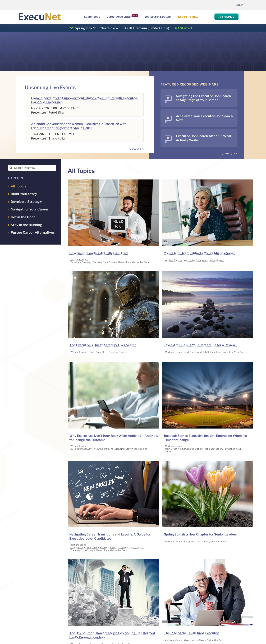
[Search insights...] (32, 168)
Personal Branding (119, 352)
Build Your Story (99, 352)
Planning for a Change (105, 262)
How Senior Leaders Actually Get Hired (98, 253)
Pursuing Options (194, 449)
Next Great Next (193, 352)
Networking (125, 262)
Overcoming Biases (213, 260)
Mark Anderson (174, 352)
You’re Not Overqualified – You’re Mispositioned (200, 253)
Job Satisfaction (212, 352)
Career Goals (136, 547)
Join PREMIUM (226, 17)
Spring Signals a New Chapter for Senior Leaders (200, 534)
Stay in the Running (137, 449)
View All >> (137, 149)
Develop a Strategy (81, 262)
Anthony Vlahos (174, 640)
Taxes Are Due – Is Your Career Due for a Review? (201, 345)
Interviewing (96, 449)
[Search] (11, 168)
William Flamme (79, 259)
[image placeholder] (113, 181)
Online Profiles (101, 547)
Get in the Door (141, 262)
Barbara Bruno (78, 545)
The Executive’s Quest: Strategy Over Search (103, 345)
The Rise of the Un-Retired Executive (192, 633)
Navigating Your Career (235, 352)
